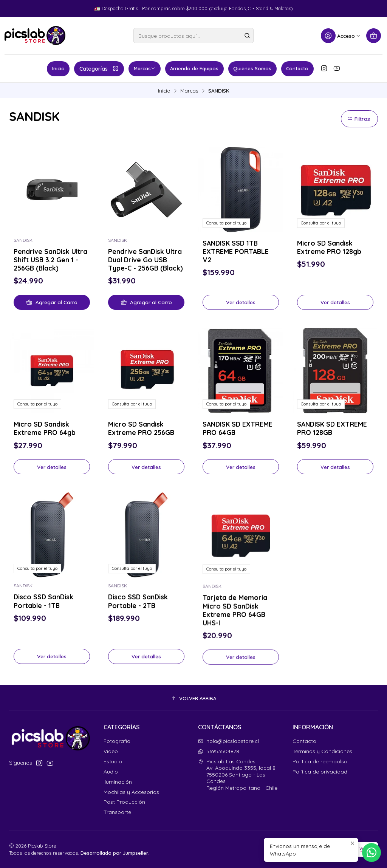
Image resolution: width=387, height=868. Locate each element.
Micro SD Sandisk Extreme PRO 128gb (329, 247)
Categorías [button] (99, 69)
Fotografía (117, 741)
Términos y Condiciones (322, 751)
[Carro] (374, 36)
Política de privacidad (320, 772)
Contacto (297, 68)
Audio (111, 772)
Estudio (113, 761)
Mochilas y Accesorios (131, 792)
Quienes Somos (252, 68)
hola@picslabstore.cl (228, 741)
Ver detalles (241, 302)
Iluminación (118, 782)
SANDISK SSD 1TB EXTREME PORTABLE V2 (236, 251)
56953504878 (219, 751)
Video (111, 751)
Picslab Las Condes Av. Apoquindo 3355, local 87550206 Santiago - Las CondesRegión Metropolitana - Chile (238, 775)
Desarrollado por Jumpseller (114, 853)
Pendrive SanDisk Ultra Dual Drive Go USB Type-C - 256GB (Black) (146, 260)
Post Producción (124, 802)
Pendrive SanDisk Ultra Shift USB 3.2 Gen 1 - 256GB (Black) (50, 260)
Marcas (145, 68)
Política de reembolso (320, 761)
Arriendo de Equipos (194, 68)
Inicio (58, 68)
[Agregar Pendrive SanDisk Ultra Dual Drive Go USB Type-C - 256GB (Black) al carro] (146, 302)
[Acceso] (341, 36)
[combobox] (193, 36)
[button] (193, 699)
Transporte (117, 812)
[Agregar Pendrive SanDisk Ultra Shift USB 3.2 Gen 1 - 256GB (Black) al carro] (52, 302)
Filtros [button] (359, 119)
